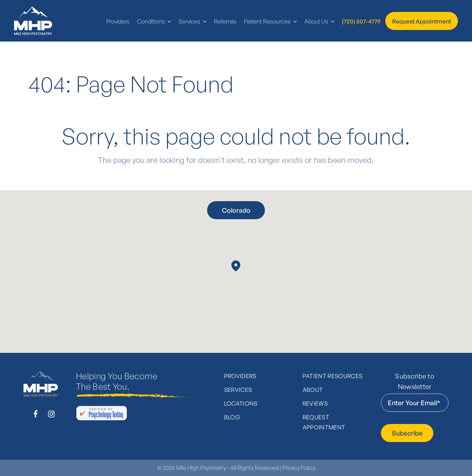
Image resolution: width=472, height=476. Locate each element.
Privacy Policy (299, 468)
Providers (240, 376)
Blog (232, 417)
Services (238, 390)
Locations (241, 403)
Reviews (315, 403)
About (313, 390)
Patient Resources (332, 376)
